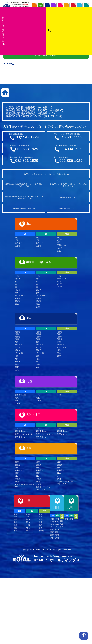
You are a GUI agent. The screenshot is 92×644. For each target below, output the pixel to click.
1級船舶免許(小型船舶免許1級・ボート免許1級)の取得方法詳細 (24, 185)
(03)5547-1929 (27, 137)
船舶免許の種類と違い (68, 197)
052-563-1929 (27, 149)
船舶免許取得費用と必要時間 (24, 208)
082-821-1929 (27, 160)
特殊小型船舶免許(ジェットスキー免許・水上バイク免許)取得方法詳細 (24, 197)
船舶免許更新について (68, 208)
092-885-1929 (71, 160)
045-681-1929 (71, 137)
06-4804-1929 (71, 149)
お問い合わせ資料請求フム (4, 30)
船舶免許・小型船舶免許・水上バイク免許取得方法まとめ (46, 174)
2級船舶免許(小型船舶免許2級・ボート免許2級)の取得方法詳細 (68, 185)
